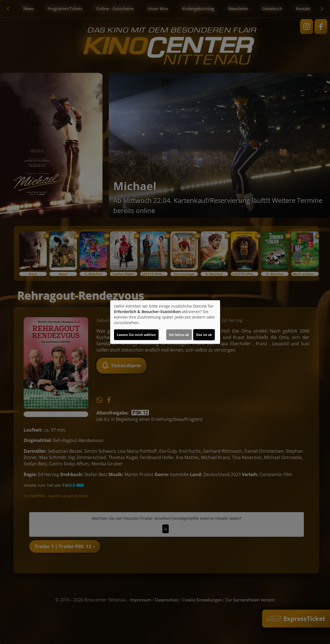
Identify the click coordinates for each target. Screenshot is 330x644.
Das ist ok (204, 335)
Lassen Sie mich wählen (136, 335)
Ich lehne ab (179, 335)
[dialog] (165, 322)
